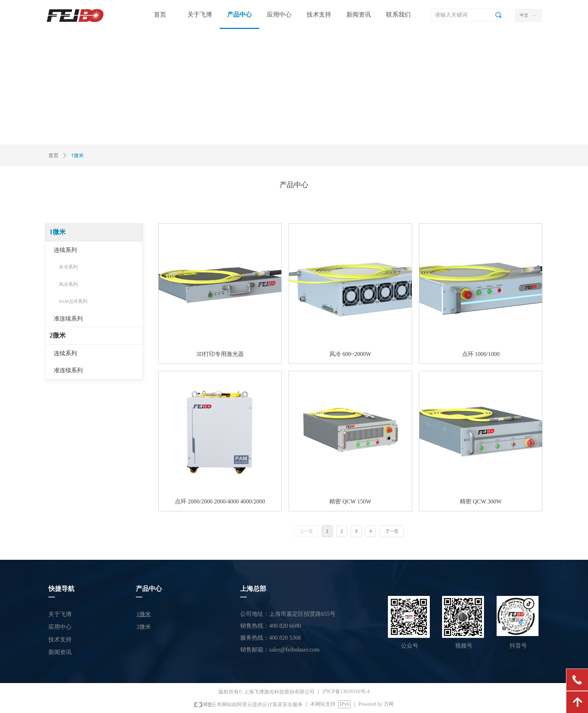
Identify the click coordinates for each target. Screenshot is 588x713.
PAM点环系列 (73, 301)
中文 (524, 15)
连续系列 (65, 250)
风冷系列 (68, 284)
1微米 (58, 232)
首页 (53, 156)
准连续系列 (68, 319)
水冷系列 (68, 267)
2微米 (58, 335)
